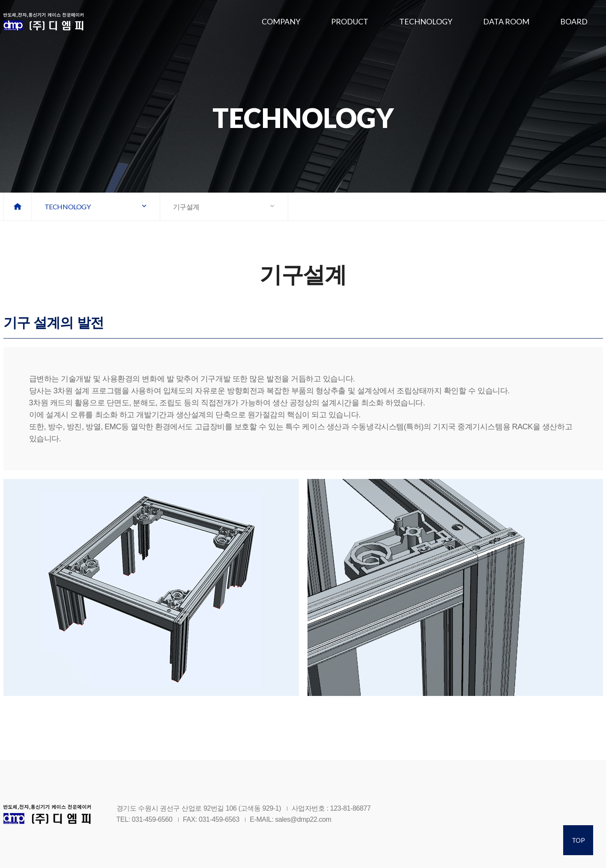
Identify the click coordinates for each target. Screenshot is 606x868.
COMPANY (281, 21)
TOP (578, 840)
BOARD (574, 21)
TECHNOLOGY (426, 21)
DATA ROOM (506, 21)
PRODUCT (350, 21)
